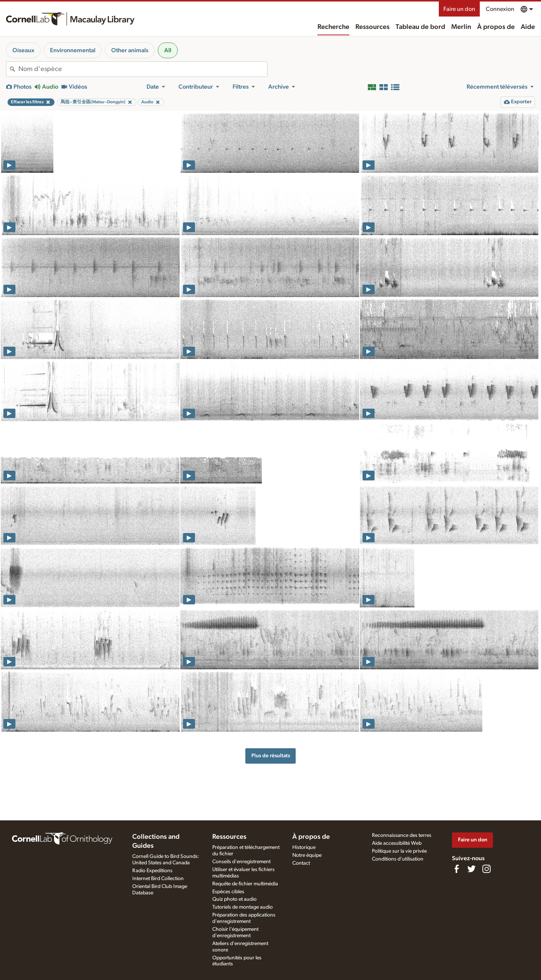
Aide (528, 27)
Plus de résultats (271, 756)
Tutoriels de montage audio (243, 907)
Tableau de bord (420, 27)
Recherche (333, 27)
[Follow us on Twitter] (471, 869)
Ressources (373, 27)
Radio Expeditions (152, 871)
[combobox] (143, 69)
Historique (304, 847)
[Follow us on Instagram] (487, 869)
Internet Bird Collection (158, 879)
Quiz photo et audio (234, 899)
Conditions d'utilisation (398, 859)
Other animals (130, 50)
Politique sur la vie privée (399, 851)
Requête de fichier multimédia (245, 884)
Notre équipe (307, 855)
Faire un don (459, 9)
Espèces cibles (228, 892)
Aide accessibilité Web (397, 843)
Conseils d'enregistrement (241, 862)
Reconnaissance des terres (402, 835)
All (168, 50)
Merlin (461, 27)
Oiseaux (23, 50)
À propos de (496, 27)
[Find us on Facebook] (456, 869)
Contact (301, 863)
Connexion (500, 9)
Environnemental (73, 50)
